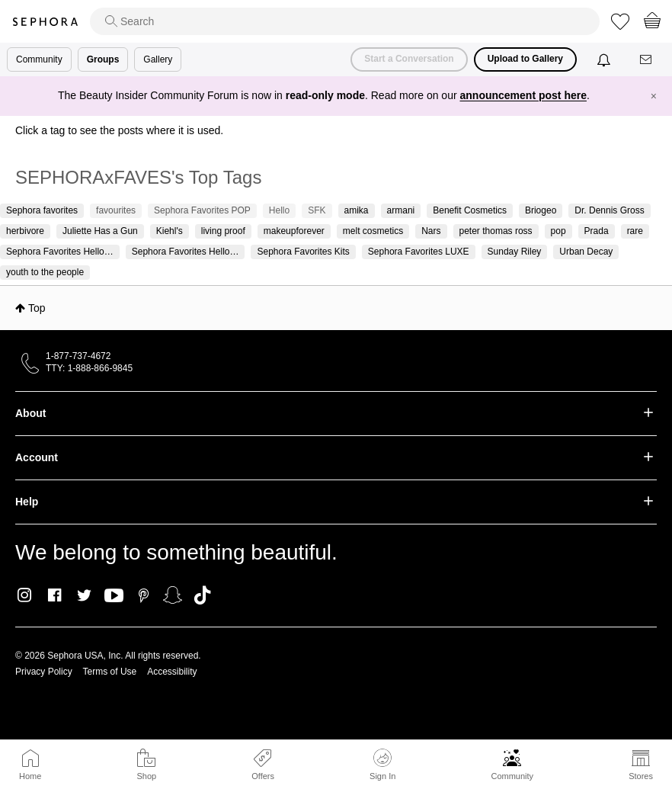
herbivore (25, 231)
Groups (103, 59)
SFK (317, 210)
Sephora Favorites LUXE (419, 252)
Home (30, 776)
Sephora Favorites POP (202, 210)
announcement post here (523, 95)
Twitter (84, 595)
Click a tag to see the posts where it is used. (119, 130)
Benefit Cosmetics (470, 210)
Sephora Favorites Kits (303, 252)
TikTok (202, 595)
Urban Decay (586, 252)
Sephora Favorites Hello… (60, 252)
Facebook (54, 595)
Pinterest (144, 595)
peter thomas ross (496, 231)
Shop (146, 776)
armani (401, 210)
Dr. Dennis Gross (609, 210)
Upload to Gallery (525, 59)
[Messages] (647, 60)
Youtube (114, 596)
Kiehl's (170, 231)
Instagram (25, 595)
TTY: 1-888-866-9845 (89, 368)
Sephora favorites (42, 210)
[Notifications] (605, 59)
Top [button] (37, 308)
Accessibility (172, 672)
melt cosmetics (373, 231)
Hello (279, 210)
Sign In (382, 765)
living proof (223, 231)
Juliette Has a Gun (100, 231)
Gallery (158, 59)
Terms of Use (110, 672)
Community (512, 776)
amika (357, 210)
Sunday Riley (515, 252)
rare (635, 231)
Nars (431, 231)
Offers (263, 776)
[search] (345, 21)
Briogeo (541, 210)
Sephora (45, 22)
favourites (116, 210)
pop (558, 231)
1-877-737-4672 (78, 356)
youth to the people (45, 272)
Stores (641, 776)
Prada (597, 231)
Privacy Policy (44, 672)
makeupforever (294, 231)
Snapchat (173, 595)
